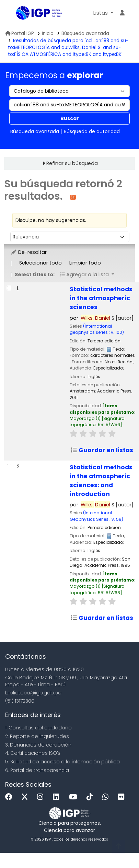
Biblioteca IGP (19, 13)
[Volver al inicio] (118, 847)
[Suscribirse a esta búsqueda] (73, 197)
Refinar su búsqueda (72, 163)
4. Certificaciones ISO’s (33, 753)
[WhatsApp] (107, 797)
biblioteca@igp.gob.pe (33, 693)
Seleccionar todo (40, 263)
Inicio (48, 33)
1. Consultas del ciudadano (38, 728)
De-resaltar (29, 252)
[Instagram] (42, 797)
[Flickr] (123, 797)
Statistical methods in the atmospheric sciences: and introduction (101, 481)
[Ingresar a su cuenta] (122, 13)
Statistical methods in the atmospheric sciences (101, 298)
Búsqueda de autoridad (92, 131)
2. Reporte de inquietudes (37, 736)
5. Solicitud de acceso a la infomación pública (62, 762)
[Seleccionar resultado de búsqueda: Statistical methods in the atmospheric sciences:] (9, 466)
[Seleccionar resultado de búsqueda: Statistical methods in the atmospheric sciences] (9, 288)
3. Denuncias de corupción (38, 745)
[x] (26, 797)
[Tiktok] (91, 797)
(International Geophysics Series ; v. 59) (96, 516)
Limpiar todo (85, 263)
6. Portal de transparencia (37, 770)
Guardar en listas (102, 450)
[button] (103, 13)
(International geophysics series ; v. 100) (97, 329)
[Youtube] (75, 797)
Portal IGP (20, 33)
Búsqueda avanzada (85, 33)
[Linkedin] (58, 797)
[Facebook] (10, 797)
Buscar (70, 118)
